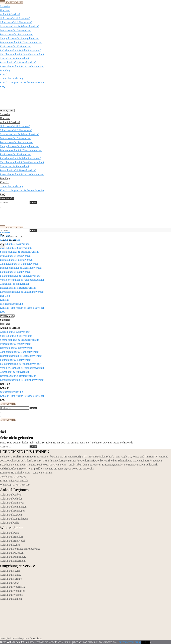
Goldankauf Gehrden (11, 499)
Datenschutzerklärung (129, 642)
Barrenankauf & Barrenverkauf (17, 34)
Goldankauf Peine (10, 533)
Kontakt (4, 74)
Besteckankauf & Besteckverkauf (18, 62)
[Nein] (151, 643)
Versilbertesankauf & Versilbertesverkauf (22, 54)
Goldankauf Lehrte (10, 545)
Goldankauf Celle (9, 523)
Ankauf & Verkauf (10, 14)
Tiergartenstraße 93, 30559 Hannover (46, 465)
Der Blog (5, 70)
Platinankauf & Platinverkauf (16, 46)
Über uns (5, 10)
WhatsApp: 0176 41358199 (15, 485)
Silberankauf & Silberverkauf (16, 22)
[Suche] (2, 245)
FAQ (3, 87)
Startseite (5, 6)
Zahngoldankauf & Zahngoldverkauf (20, 38)
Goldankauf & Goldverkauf (15, 18)
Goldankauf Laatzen (11, 515)
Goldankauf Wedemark (12, 587)
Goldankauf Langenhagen (14, 519)
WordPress (38, 638)
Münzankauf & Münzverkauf (16, 30)
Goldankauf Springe (11, 579)
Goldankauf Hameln (11, 599)
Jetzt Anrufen (7, 198)
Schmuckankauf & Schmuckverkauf (19, 26)
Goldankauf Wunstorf (12, 595)
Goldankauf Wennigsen (13, 591)
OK (143, 642)
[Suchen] (38, 203)
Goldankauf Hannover (12, 503)
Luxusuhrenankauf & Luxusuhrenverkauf (22, 66)
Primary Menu (7, 111)
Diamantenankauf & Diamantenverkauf (21, 42)
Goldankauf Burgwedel (12, 541)
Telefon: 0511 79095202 (13, 477)
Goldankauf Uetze (10, 583)
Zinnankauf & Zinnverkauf (14, 58)
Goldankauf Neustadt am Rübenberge (20, 549)
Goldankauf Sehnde (11, 575)
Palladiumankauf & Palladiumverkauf (20, 50)
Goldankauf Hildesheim (13, 561)
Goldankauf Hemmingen (13, 507)
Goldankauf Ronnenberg (13, 557)
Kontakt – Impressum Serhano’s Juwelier (22, 83)
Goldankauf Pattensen (12, 553)
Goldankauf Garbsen (11, 495)
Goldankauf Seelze (10, 571)
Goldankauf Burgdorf (12, 537)
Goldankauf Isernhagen (13, 511)
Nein (148, 642)
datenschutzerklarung (11, 78)
